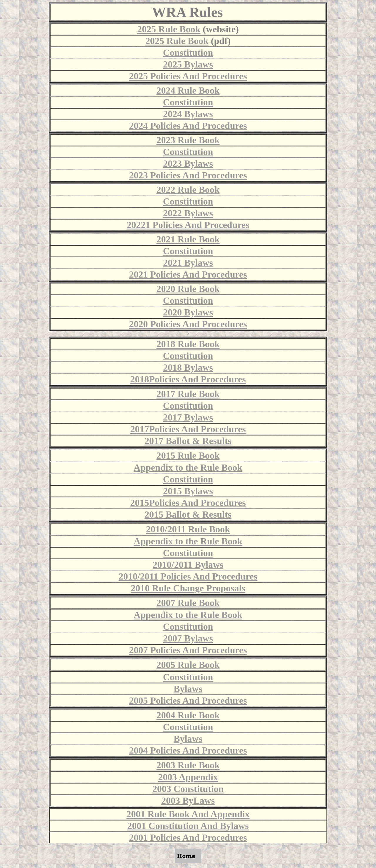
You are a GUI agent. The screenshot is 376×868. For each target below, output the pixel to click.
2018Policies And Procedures (188, 379)
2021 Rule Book (188, 239)
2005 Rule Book (188, 665)
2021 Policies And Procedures (188, 274)
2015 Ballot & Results (188, 514)
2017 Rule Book (188, 394)
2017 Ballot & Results (188, 441)
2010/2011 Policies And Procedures (188, 576)
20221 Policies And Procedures (188, 225)
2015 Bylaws (188, 491)
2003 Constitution (188, 789)
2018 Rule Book (188, 344)
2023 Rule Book (188, 140)
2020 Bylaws (188, 312)
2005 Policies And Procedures (188, 700)
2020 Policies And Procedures (188, 324)
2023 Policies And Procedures (188, 175)
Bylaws (188, 689)
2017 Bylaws (188, 417)
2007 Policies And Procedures (188, 650)
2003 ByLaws (188, 801)
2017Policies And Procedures (188, 429)
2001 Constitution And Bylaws (188, 826)
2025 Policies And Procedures (188, 76)
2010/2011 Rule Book (188, 529)
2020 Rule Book (188, 289)
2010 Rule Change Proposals (188, 588)
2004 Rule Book (188, 715)
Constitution (188, 53)
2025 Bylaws (188, 64)
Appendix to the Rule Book (188, 467)
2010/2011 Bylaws (188, 565)
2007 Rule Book (188, 603)
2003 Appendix (188, 777)
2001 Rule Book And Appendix (188, 814)
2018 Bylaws (188, 367)
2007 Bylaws (188, 638)
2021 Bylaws (188, 263)
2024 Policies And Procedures (188, 126)
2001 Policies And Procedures (188, 837)
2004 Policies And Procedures (188, 750)
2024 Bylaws (188, 114)
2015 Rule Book (188, 455)
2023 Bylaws (188, 163)
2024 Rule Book (188, 90)
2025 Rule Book (169, 29)
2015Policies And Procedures (188, 503)
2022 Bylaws (188, 213)
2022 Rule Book (188, 190)
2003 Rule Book (188, 765)
